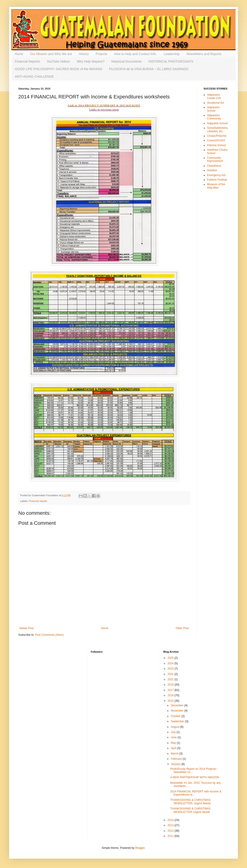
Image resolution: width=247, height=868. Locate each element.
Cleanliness (214, 166)
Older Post (182, 628)
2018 (171, 685)
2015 (171, 701)
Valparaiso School (213, 109)
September (178, 721)
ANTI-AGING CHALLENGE (34, 77)
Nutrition (212, 170)
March (175, 754)
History (84, 54)
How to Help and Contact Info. (136, 54)
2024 (171, 663)
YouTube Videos (58, 61)
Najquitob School (217, 123)
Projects (101, 54)
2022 (171, 674)
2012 (171, 831)
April (174, 748)
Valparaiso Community (214, 117)
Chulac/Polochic (217, 136)
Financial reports (38, 501)
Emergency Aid (216, 175)
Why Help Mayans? (90, 61)
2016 (171, 695)
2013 (171, 825)
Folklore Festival (217, 180)
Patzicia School (216, 145)
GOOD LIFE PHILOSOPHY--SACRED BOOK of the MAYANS (59, 69)
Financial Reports (27, 61)
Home (19, 54)
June (174, 737)
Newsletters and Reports (204, 54)
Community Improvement (215, 159)
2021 (171, 679)
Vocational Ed (215, 103)
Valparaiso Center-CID (214, 96)
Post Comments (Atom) (49, 635)
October (176, 716)
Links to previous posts (104, 109)
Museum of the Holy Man (216, 186)
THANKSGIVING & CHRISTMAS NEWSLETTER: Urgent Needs (191, 802)
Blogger (140, 848)
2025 (171, 658)
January (176, 764)
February (177, 759)
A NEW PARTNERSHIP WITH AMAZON (195, 777)
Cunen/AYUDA (216, 140)
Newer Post (27, 628)
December (178, 705)
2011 (171, 836)
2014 (171, 820)
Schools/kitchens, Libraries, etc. (218, 129)
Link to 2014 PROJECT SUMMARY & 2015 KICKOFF (104, 105)
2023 (171, 669)
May (174, 743)
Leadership (172, 54)
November (178, 711)
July (174, 732)
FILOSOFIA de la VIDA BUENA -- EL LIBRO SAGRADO (149, 69)
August (176, 727)
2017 (171, 690)
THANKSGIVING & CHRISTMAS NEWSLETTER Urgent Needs (190, 810)
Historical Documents (126, 61)
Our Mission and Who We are (51, 54)
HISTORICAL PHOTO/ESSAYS (171, 61)
